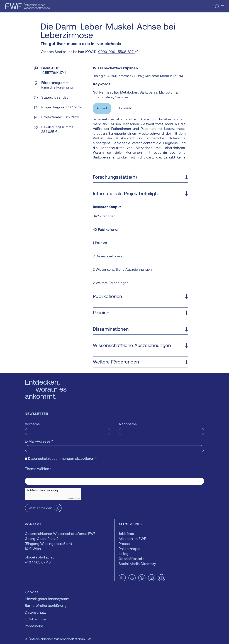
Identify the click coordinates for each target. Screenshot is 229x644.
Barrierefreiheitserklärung (46, 605)
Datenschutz (35, 612)
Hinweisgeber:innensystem (47, 599)
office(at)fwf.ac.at (39, 557)
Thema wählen (38, 469)
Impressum (34, 626)
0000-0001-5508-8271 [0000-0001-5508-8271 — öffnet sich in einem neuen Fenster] (116, 52)
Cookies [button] (32, 592)
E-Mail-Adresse (39, 441)
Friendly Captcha (74, 499)
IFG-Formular (36, 619)
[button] (141, 177)
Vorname (32, 424)
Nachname (128, 424)
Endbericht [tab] (125, 108)
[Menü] (222, 6)
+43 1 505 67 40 (38, 562)
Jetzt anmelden (40, 508)
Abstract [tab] (102, 108)
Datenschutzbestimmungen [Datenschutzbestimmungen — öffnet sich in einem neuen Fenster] (51, 458)
